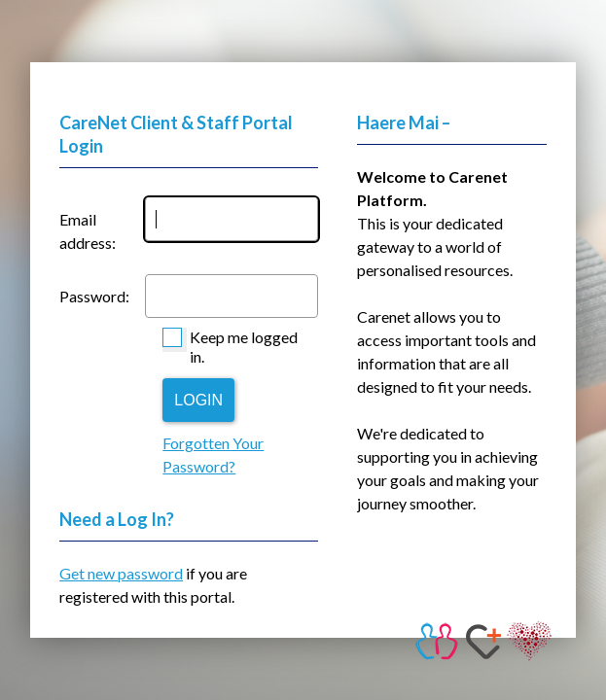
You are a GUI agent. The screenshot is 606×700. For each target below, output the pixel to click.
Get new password (121, 573)
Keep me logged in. (244, 347)
